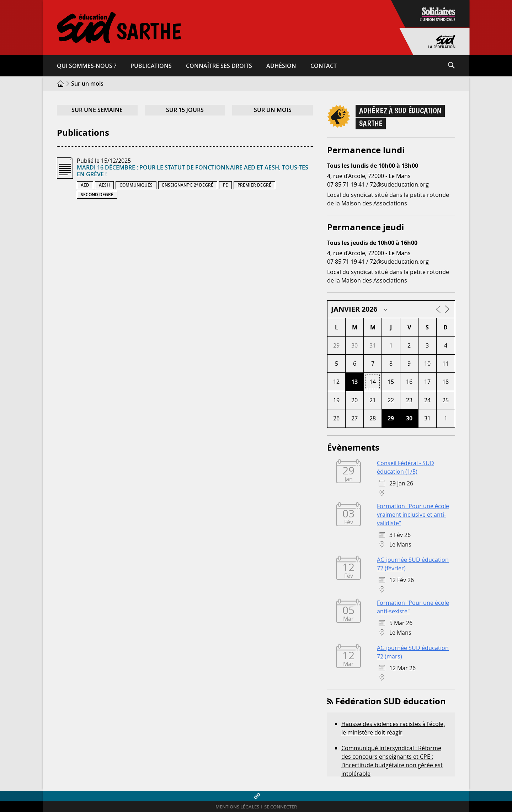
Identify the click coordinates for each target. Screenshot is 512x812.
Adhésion (281, 66)
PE (225, 185)
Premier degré (254, 185)
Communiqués (136, 185)
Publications (151, 66)
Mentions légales (237, 807)
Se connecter (281, 807)
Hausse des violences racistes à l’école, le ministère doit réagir (393, 728)
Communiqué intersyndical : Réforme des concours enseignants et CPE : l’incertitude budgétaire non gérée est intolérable (392, 761)
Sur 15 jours (185, 110)
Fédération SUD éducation (391, 701)
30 (409, 418)
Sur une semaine (97, 110)
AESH (104, 185)
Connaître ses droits (219, 66)
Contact (324, 66)
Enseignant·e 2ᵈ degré (188, 185)
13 (354, 382)
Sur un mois (273, 110)
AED (85, 185)
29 (391, 418)
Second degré (97, 195)
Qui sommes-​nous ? (87, 66)
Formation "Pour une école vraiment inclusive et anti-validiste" (413, 515)
